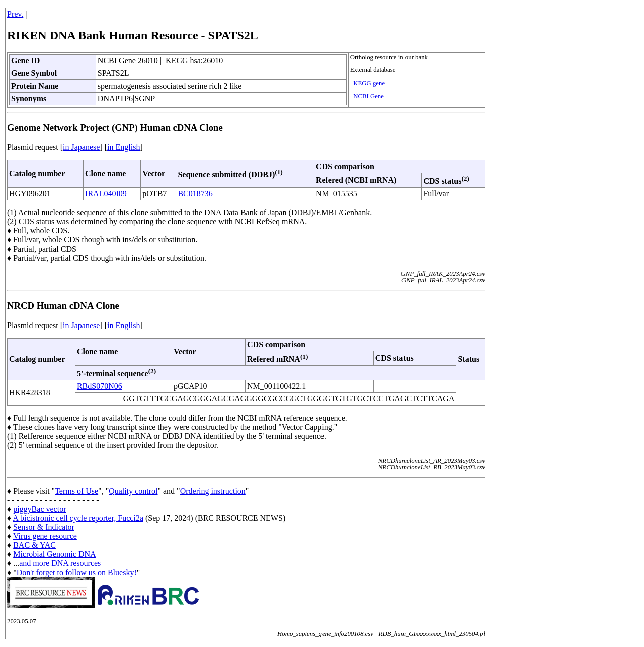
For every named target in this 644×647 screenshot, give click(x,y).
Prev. (15, 14)
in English (124, 147)
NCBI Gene (369, 96)
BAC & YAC (34, 545)
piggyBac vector (39, 509)
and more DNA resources (60, 563)
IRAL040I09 (106, 193)
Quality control (133, 491)
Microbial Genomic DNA (54, 554)
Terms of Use (76, 491)
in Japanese (81, 147)
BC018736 (195, 193)
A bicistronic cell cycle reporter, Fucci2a (78, 518)
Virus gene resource (45, 536)
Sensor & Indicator (44, 527)
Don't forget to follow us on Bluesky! (77, 572)
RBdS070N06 (100, 386)
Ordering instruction (213, 491)
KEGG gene (369, 83)
